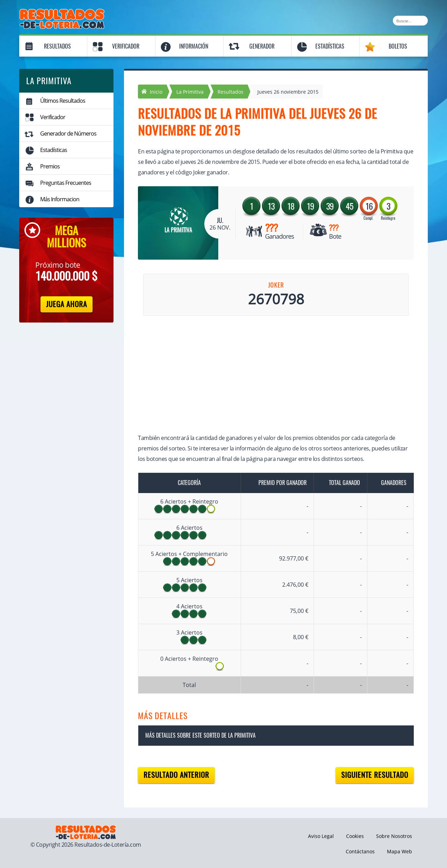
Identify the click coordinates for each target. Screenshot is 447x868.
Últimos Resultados (63, 101)
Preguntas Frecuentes (66, 183)
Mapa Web (400, 851)
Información (194, 46)
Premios (50, 166)
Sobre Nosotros (394, 836)
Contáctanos (360, 851)
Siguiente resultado (375, 775)
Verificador (126, 46)
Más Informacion (60, 199)
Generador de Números (68, 133)
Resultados (57, 46)
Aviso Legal (321, 836)
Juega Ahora (67, 304)
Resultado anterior (176, 775)
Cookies (355, 836)
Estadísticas (330, 46)
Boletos (398, 46)
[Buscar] (410, 21)
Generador (262, 46)
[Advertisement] (269, 376)
